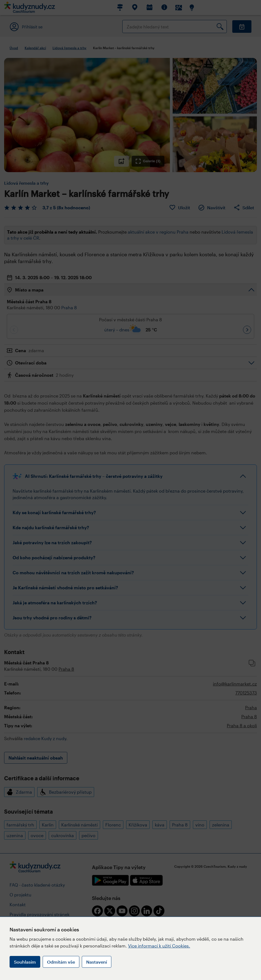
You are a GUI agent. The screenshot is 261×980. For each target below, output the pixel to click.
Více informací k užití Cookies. (159, 946)
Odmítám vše (61, 962)
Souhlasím (25, 962)
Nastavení (97, 962)
